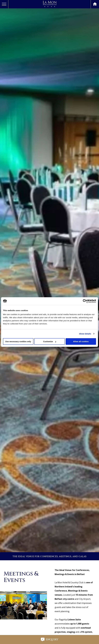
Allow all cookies (81, 341)
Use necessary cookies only (18, 341)
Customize (50, 341)
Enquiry (50, 639)
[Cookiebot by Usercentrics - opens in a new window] (85, 301)
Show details (85, 334)
